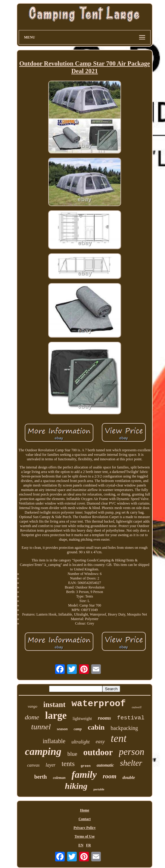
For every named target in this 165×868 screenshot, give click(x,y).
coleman (59, 778)
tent (119, 738)
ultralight (80, 742)
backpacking (124, 728)
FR (89, 845)
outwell (137, 707)
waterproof (98, 704)
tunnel (41, 727)
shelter (131, 763)
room (110, 776)
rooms (104, 718)
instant (54, 704)
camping (43, 751)
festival (131, 718)
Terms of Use (85, 836)
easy (100, 741)
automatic (105, 765)
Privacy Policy (85, 828)
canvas (33, 765)
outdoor (98, 752)
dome (32, 717)
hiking (76, 786)
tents (68, 764)
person (132, 752)
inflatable (54, 741)
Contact (85, 819)
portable (99, 789)
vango (33, 706)
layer (51, 765)
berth (41, 777)
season (62, 729)
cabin (96, 727)
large (56, 715)
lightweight (82, 719)
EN (81, 845)
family (84, 774)
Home (85, 810)
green (86, 766)
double (129, 777)
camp (78, 729)
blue (72, 754)
